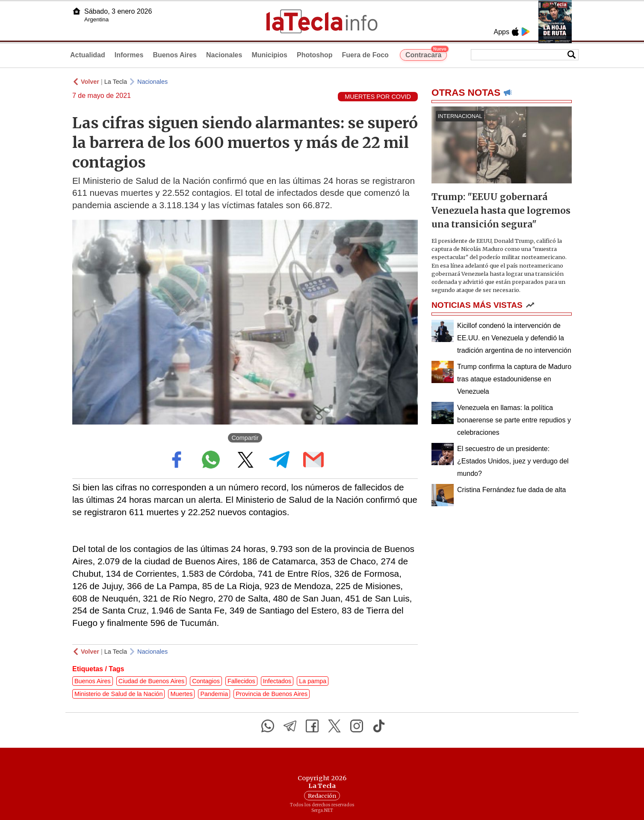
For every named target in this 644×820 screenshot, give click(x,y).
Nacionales (224, 55)
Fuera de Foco (365, 55)
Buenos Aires (175, 55)
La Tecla (116, 82)
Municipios (269, 55)
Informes (129, 55)
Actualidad (88, 55)
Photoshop (315, 55)
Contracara (426, 54)
